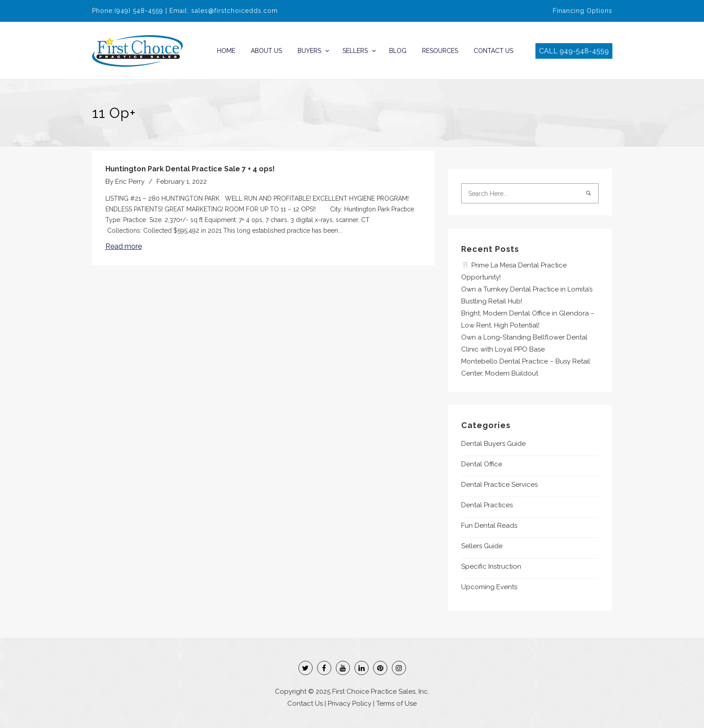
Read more (124, 246)
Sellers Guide (482, 546)
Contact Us (493, 51)
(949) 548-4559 (139, 11)
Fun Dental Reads (489, 526)
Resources (440, 51)
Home (226, 51)
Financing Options (583, 11)
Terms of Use (396, 704)
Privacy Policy (350, 704)
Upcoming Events (489, 587)
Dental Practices (487, 505)
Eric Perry (130, 182)
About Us (266, 51)
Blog (398, 51)
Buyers (309, 51)
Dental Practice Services (499, 485)
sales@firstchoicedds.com (235, 11)
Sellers (355, 51)
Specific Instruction (491, 566)
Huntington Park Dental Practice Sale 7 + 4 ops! (190, 169)
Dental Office (482, 464)
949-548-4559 (584, 51)
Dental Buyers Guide (493, 444)
